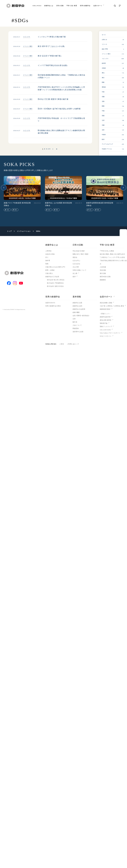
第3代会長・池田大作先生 (55, 286)
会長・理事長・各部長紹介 (81, 316)
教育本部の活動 (105, 277)
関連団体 (76, 328)
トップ (9, 231)
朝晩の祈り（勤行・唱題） (81, 254)
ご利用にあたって (73, 344)
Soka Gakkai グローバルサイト (110, 333)
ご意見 (62, 344)
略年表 (75, 322)
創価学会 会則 (77, 306)
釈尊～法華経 (50, 270)
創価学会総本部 (105, 317)
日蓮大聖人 (49, 273)
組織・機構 (76, 312)
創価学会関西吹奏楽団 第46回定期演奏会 (100, 204)
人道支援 (103, 267)
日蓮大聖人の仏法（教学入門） (55, 267)
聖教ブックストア (106, 327)
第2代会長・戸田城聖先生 (55, 283)
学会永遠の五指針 (79, 251)
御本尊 (48, 261)
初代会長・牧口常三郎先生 (56, 280)
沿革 (74, 319)
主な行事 (76, 267)
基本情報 (77, 297)
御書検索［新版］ (105, 309)
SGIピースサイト (106, 336)
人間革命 (48, 251)
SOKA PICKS (37, 7)
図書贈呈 (103, 280)
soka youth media (105, 330)
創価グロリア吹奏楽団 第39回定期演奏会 (17, 204)
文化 (8, 210)
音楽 (16, 210)
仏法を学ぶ (76, 261)
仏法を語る (76, 264)
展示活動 (103, 273)
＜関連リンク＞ (105, 314)
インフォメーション (24, 231)
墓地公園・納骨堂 (106, 320)
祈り (47, 257)
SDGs (38, 231)
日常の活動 (60, 7)
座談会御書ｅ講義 (106, 303)
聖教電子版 (104, 323)
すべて (104, 35)
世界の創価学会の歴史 (53, 306)
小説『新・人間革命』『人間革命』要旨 (112, 306)
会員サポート (107, 297)
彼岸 (74, 277)
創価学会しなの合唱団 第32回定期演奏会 (58, 204)
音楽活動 (103, 270)
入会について (77, 325)
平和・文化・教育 (72, 7)
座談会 (75, 257)
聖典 (47, 264)
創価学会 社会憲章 (79, 309)
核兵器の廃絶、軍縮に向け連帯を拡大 (112, 254)
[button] (4, 188)
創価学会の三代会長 (52, 277)
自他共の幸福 (50, 254)
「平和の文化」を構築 (107, 251)
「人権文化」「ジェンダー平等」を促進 (112, 257)
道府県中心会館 (78, 332)
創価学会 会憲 (77, 303)
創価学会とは (49, 7)
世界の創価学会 (85, 7)
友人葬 (75, 273)
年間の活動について (80, 270)
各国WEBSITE (50, 303)
